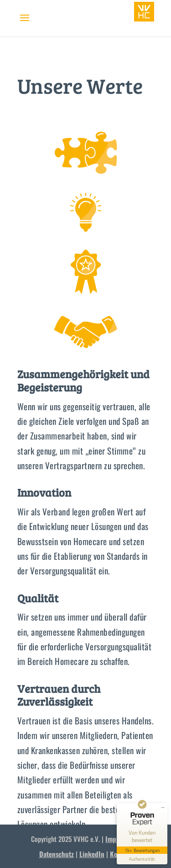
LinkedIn (92, 854)
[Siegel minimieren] (163, 808)
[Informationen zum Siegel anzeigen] (142, 859)
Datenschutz (57, 854)
